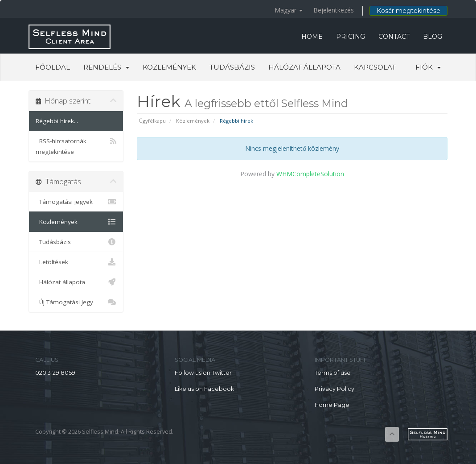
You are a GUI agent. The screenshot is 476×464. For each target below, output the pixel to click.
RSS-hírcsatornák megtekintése (76, 146)
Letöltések (76, 262)
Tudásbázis (232, 67)
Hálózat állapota (304, 67)
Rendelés (106, 67)
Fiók (428, 67)
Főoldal (53, 67)
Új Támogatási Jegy (76, 302)
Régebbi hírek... (57, 121)
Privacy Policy (334, 389)
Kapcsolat (375, 67)
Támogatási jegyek (76, 202)
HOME (312, 37)
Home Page (332, 405)
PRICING (351, 37)
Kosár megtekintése (408, 11)
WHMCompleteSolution (310, 174)
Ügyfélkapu (152, 121)
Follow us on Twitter (203, 373)
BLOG (433, 37)
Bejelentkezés (334, 10)
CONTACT (394, 37)
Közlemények (169, 67)
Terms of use (333, 373)
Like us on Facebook (204, 389)
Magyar (289, 10)
